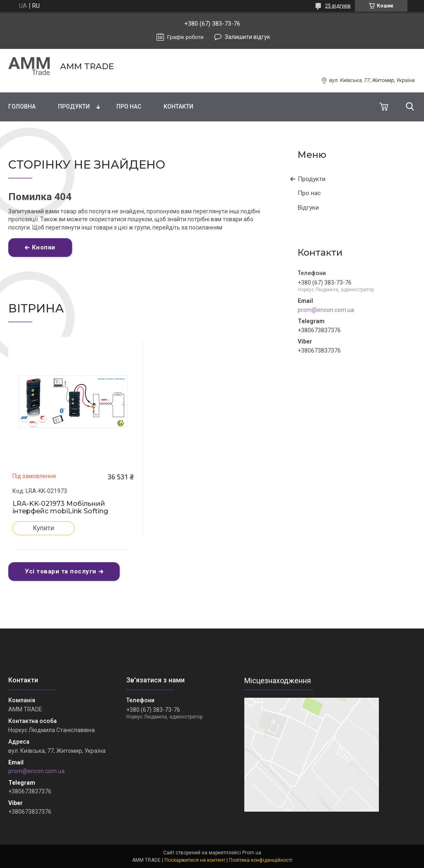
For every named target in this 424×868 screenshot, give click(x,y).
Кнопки (44, 247)
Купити (43, 528)
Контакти (178, 106)
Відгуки (308, 208)
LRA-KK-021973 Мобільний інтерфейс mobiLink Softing (60, 508)
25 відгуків (338, 6)
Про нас (129, 106)
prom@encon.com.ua (326, 310)
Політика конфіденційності (261, 860)
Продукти (74, 106)
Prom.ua (252, 853)
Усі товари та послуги (61, 571)
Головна (22, 106)
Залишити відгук (247, 37)
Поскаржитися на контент (195, 860)
